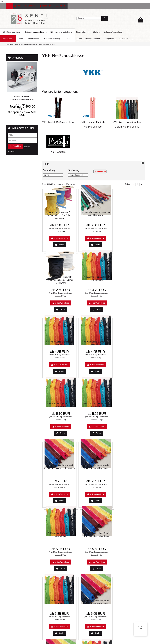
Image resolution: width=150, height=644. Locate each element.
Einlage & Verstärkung (120, 32)
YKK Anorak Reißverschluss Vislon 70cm (54, 473)
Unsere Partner (49, 569)
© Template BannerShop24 (74, 641)
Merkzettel (31, 6)
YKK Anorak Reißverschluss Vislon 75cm (131, 408)
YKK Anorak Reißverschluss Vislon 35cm (131, 215)
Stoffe (103, 32)
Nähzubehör (41, 39)
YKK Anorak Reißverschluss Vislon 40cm (54, 279)
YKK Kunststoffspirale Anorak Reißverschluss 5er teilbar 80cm (54, 344)
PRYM (76, 39)
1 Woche (57, 363)
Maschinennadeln (100, 39)
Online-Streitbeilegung (87, 550)
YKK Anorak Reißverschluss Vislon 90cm (105, 473)
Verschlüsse (14, 39)
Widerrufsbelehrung (86, 559)
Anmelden (60, 6)
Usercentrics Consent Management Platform (128, 599)
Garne (27, 39)
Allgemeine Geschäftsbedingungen (92, 569)
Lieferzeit (46, 545)
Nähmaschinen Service (52, 555)
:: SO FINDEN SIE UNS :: (53, 573)
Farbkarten (47, 559)
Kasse (18, 6)
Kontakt (81, 573)
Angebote (117, 39)
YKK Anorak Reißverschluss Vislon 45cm (80, 279)
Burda (85, 39)
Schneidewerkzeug (59, 39)
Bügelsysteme (89, 32)
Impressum (82, 578)
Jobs (80, 583)
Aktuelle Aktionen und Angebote (55, 550)
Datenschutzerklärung (86, 564)
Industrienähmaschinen (42, 32)
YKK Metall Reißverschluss (58, 122)
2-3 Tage (57, 234)
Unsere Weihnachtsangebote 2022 (91, 555)
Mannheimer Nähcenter (52, 564)
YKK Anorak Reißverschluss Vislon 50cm (105, 279)
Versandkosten (53, 231)
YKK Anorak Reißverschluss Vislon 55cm (131, 279)
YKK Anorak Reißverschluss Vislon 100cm (131, 473)
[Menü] (145, 624)
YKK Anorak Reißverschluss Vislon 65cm (54, 408)
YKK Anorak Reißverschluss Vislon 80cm (80, 473)
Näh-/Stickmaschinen (18, 32)
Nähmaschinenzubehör (67, 32)
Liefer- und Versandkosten (88, 545)
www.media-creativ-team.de (96, 641)
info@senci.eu (15, 620)
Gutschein (130, 39)
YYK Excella (58, 152)
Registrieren (45, 6)
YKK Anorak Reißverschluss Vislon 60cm (105, 341)
